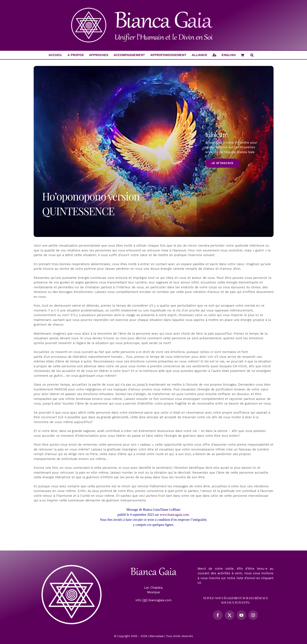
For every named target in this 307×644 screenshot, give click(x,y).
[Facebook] (218, 615)
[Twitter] (230, 615)
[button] (252, 55)
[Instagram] (253, 615)
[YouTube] (241, 615)
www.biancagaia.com (174, 515)
